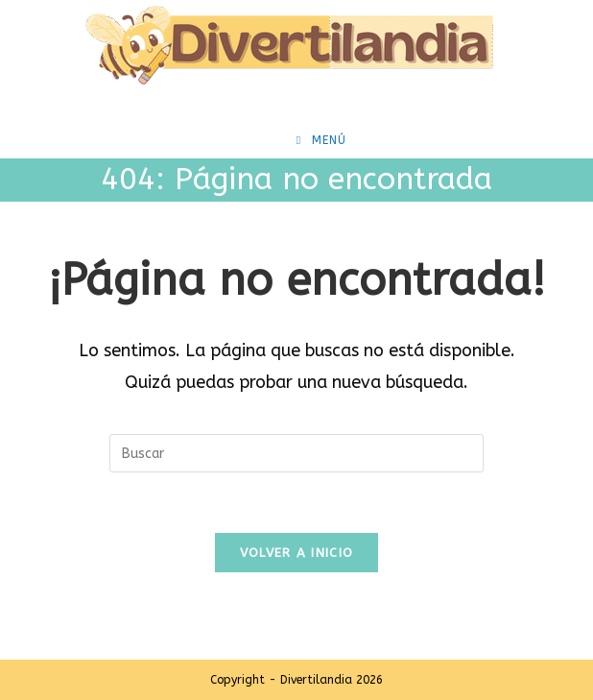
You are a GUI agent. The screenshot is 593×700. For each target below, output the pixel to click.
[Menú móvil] (321, 140)
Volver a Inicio (297, 553)
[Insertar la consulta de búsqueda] (296, 453)
